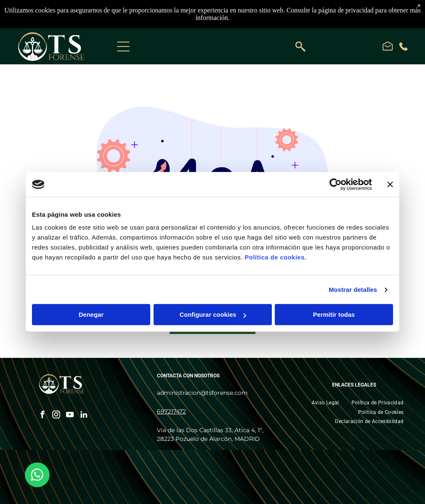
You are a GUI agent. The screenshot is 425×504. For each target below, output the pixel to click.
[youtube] (70, 416)
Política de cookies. (275, 258)
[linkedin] (84, 416)
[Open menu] (123, 46)
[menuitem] (325, 402)
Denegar (91, 315)
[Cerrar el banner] (390, 184)
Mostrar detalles (353, 290)
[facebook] (43, 416)
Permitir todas (334, 315)
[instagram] (56, 416)
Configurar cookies (213, 315)
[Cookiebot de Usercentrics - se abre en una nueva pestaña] (336, 184)
